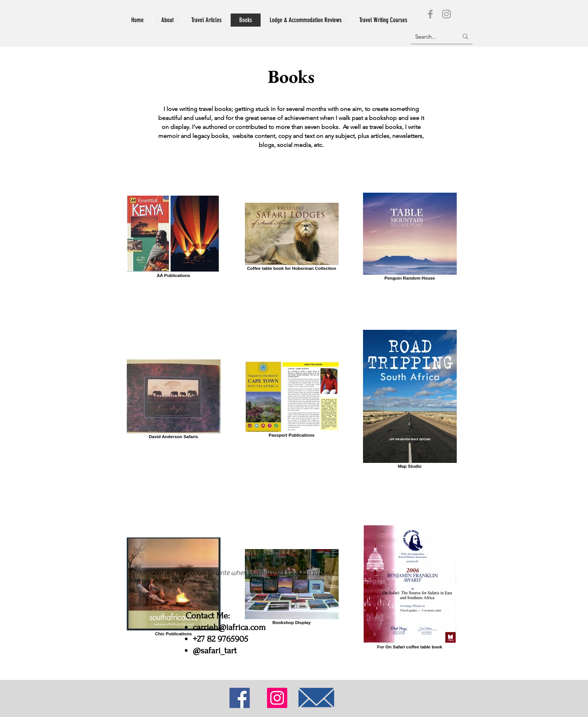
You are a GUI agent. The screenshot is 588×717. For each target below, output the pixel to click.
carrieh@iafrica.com (229, 627)
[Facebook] (430, 14)
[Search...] (431, 36)
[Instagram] (446, 14)
